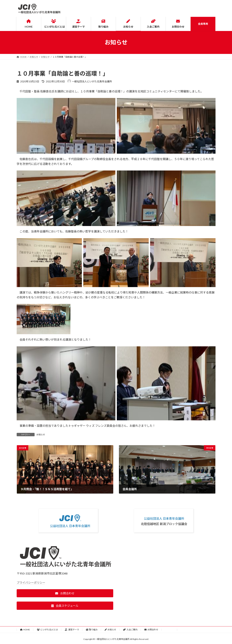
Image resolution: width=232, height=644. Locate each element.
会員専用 (169, 630)
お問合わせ (151, 630)
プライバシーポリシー (31, 582)
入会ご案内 (130, 630)
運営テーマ (72, 630)
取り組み (92, 630)
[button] (65, 593)
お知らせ (41, 435)
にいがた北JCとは (47, 630)
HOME (25, 630)
